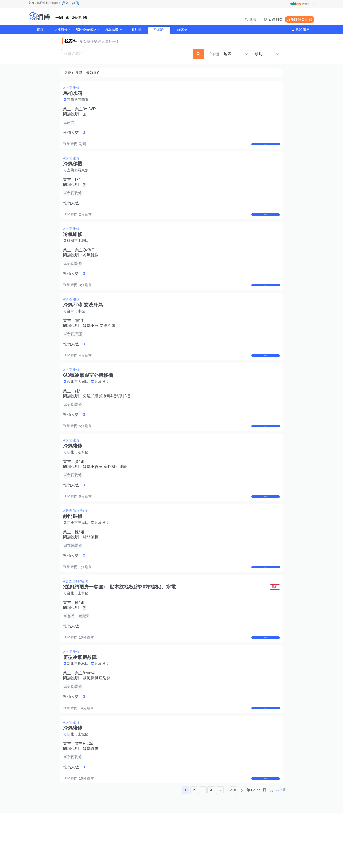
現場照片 (103, 404)
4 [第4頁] (211, 845)
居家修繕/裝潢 (86, 29)
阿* (79, 185)
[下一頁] (242, 845)
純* (79, 413)
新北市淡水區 (79, 480)
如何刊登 (275, 20)
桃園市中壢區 (79, 252)
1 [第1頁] (185, 845)
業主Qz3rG (86, 261)
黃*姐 (81, 489)
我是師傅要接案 (300, 19)
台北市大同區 (79, 404)
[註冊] (75, 3)
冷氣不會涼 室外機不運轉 (106, 494)
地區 (228, 54)
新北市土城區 (79, 784)
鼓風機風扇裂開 (98, 722)
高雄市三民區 (79, 556)
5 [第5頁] (220, 845)
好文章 (182, 29)
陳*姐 (81, 565)
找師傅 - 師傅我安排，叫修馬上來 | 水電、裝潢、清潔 (39, 17)
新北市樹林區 (79, 708)
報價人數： (76, 133)
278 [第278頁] (233, 845)
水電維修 (61, 29)
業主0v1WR (87, 109)
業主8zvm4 (86, 717)
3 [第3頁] (203, 845)
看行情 (136, 29)
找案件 (159, 29)
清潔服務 (111, 29)
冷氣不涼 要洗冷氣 (101, 342)
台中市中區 (77, 328)
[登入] (66, 3)
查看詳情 (264, 147)
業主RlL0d (86, 793)
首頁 (40, 29)
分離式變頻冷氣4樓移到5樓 (108, 418)
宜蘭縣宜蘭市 (79, 100)
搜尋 (253, 19)
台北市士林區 (79, 632)
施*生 (81, 337)
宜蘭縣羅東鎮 (79, 176)
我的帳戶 (303, 29)
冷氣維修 (92, 266)
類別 (259, 54)
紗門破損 (92, 570)
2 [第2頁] (194, 845)
